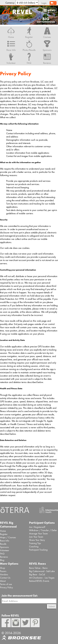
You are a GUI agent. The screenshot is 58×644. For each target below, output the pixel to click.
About (3, 581)
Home (3, 531)
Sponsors (4, 547)
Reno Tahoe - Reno (38, 568)
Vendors (4, 574)
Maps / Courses (8, 537)
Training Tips (35, 543)
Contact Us (5, 578)
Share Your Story (37, 540)
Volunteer (5, 550)
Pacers (3, 571)
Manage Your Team (38, 534)
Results (3, 544)
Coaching (34, 546)
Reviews (4, 557)
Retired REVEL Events (39, 581)
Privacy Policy (6, 587)
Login (44, 3)
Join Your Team (36, 537)
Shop (2, 568)
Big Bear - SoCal (37, 574)
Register (4, 534)
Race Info (5, 541)
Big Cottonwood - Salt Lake (42, 571)
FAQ (2, 554)
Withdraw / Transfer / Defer (43, 530)
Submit (52, 606)
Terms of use (6, 584)
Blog (2, 560)
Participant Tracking (38, 550)
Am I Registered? (37, 527)
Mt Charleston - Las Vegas (42, 578)
